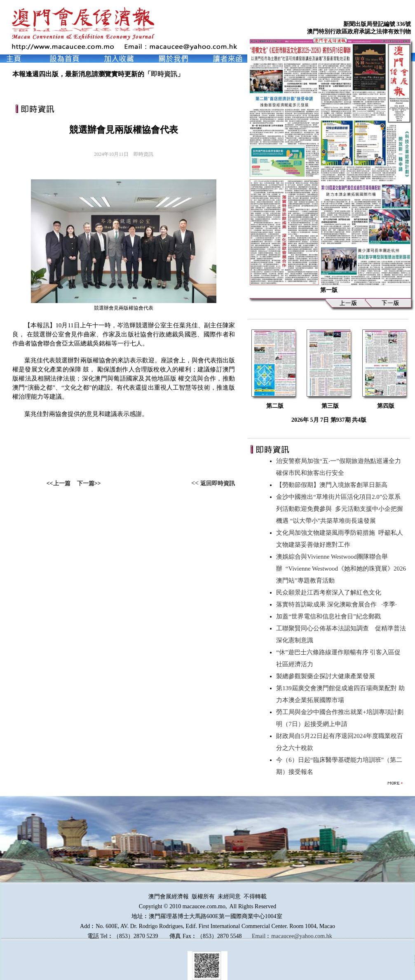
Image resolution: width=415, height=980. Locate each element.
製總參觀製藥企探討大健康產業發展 (327, 676)
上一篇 (62, 483)
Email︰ (261, 936)
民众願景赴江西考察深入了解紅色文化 (330, 592)
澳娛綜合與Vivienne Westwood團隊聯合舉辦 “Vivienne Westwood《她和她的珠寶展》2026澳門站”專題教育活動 (341, 569)
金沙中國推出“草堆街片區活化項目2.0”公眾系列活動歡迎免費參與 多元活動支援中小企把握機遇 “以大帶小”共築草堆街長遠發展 (340, 509)
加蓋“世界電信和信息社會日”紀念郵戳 (330, 616)
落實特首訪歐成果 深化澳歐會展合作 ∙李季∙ (336, 604)
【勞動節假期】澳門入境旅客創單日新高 (333, 485)
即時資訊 (164, 74)
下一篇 (86, 483)
